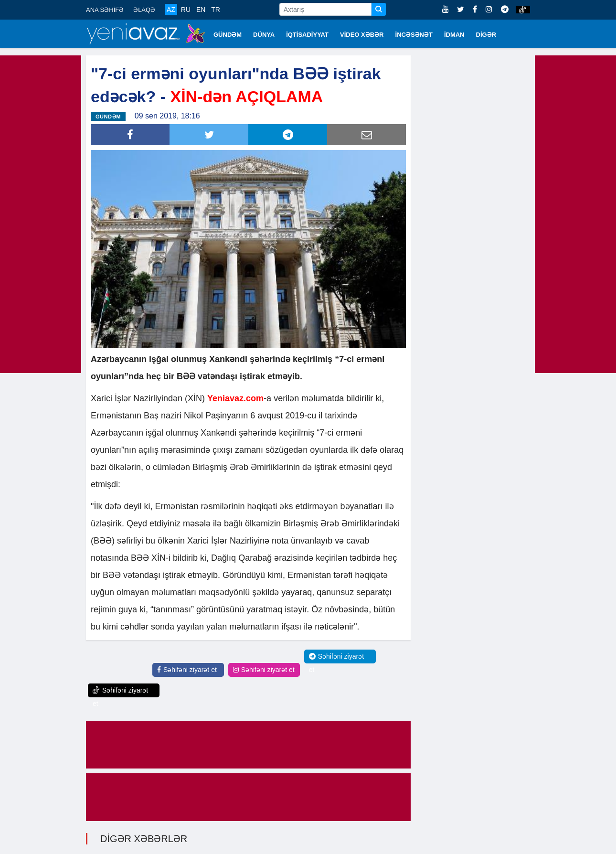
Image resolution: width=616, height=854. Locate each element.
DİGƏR (486, 35)
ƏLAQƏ (144, 10)
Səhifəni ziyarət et (187, 670)
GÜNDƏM (228, 35)
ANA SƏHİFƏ (105, 10)
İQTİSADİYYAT (307, 35)
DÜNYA (264, 35)
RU (186, 10)
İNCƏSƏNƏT (414, 35)
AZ (171, 10)
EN (201, 10)
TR (216, 10)
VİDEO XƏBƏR (362, 35)
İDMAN (454, 35)
